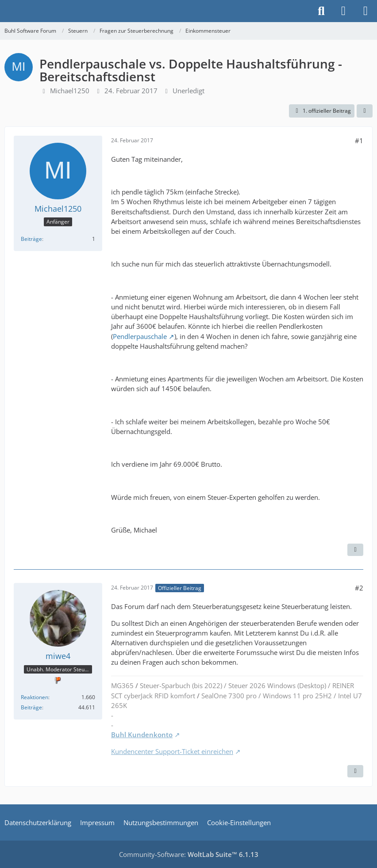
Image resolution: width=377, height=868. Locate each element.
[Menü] (365, 11)
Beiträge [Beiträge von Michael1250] (31, 239)
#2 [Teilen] (359, 588)
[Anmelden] (343, 11)
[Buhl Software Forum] (4, 11)
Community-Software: (189, 854)
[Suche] (321, 11)
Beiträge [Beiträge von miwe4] (31, 707)
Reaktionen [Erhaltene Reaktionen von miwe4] (35, 697)
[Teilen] (365, 111)
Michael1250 (70, 91)
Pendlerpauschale (140, 336)
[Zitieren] (355, 550)
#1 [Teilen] (359, 141)
